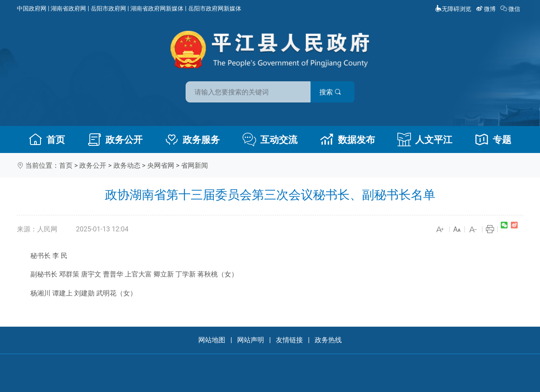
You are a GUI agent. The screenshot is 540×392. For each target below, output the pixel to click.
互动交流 (270, 140)
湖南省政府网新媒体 (157, 8)
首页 (47, 140)
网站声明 (251, 340)
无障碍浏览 (453, 9)
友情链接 (289, 340)
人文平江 (425, 140)
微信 (511, 9)
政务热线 (328, 340)
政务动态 (127, 165)
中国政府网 (32, 8)
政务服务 (192, 140)
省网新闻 (194, 165)
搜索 (330, 92)
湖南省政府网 (68, 8)
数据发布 (348, 140)
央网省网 (161, 165)
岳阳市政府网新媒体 (215, 8)
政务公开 (115, 140)
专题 (493, 140)
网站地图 (212, 340)
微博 (487, 9)
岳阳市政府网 (108, 8)
